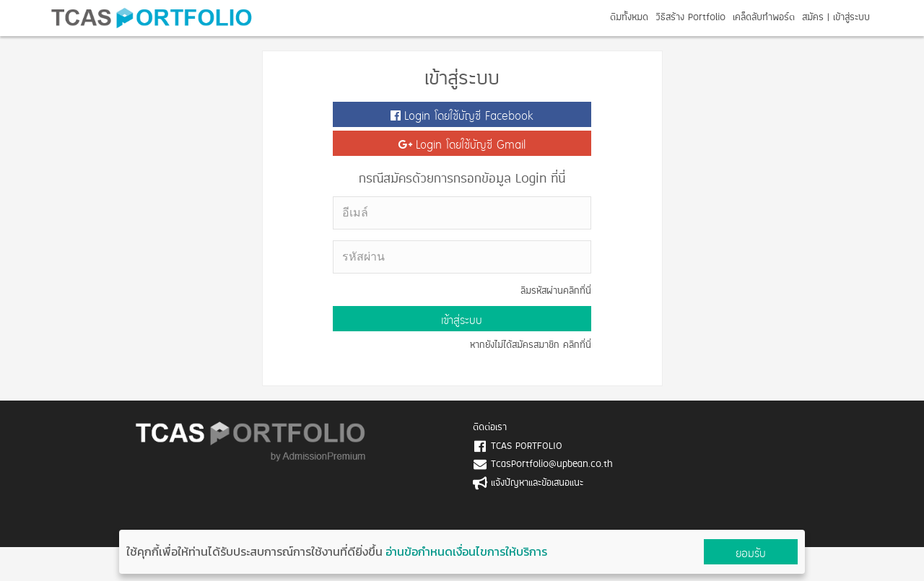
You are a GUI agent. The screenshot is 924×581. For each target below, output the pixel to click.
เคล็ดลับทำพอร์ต (764, 18)
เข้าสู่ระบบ (851, 18)
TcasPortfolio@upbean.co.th (552, 464)
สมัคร (813, 18)
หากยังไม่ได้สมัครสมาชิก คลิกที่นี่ (531, 345)
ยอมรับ (751, 553)
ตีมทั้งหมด (629, 18)
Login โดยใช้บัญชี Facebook (462, 116)
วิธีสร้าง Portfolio (690, 18)
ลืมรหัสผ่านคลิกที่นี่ (556, 291)
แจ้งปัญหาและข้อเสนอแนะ (537, 483)
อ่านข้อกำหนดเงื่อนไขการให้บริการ (466, 551)
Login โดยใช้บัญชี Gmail (462, 145)
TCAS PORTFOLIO (527, 446)
